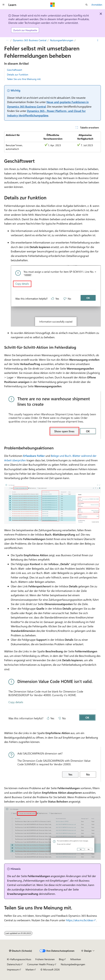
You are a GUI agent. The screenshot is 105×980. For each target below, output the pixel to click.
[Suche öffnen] (87, 5)
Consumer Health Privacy (41, 964)
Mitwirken (76, 959)
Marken (30, 969)
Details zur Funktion (18, 74)
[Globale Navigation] (3, 5)
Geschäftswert (15, 70)
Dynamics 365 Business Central (30, 40)
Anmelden (97, 5)
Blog (61, 959)
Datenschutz (14, 964)
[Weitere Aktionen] (98, 40)
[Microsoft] (53, 5)
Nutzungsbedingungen (73, 964)
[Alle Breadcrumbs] (7, 40)
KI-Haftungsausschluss (19, 959)
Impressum (13, 969)
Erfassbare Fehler (34, 456)
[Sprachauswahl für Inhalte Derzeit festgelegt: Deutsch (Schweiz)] (21, 951)
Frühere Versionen (45, 959)
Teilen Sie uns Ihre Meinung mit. (24, 79)
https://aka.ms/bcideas (80, 920)
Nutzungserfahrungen (62, 40)
